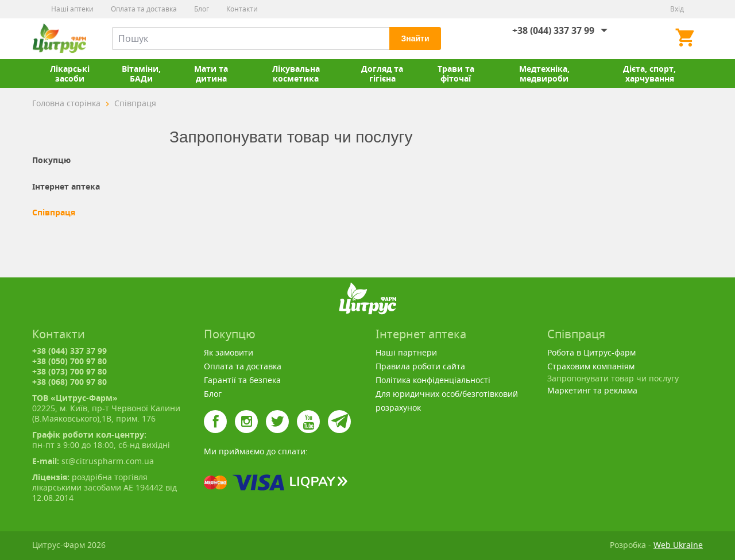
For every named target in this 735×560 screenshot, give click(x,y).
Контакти (242, 9)
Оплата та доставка (144, 9)
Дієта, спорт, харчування (649, 74)
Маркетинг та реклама (592, 390)
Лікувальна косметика (296, 74)
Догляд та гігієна (382, 74)
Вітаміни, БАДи (141, 74)
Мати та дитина (211, 74)
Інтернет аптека (66, 187)
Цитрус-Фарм (59, 38)
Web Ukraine (678, 545)
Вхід (677, 9)
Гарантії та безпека (242, 380)
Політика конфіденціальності (433, 380)
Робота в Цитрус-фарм (591, 352)
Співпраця (54, 213)
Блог (202, 9)
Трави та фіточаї (456, 74)
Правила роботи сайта (420, 366)
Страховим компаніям (591, 366)
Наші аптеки (72, 9)
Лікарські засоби (70, 74)
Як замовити (229, 352)
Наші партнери (406, 352)
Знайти (415, 38)
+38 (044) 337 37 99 (553, 30)
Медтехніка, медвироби (544, 74)
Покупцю (51, 160)
